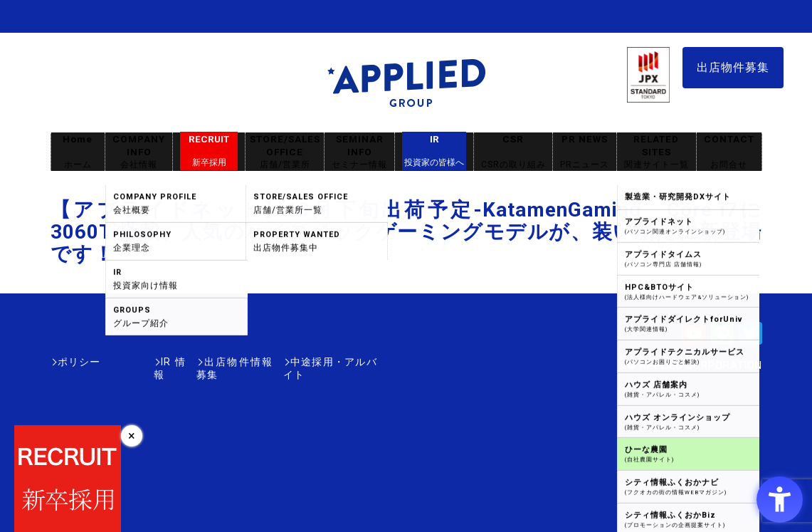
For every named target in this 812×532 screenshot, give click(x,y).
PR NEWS (585, 152)
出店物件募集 (733, 67)
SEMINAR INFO (359, 152)
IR (434, 151)
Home (78, 152)
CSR (513, 152)
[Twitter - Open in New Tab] (751, 338)
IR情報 (134, 362)
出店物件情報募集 (210, 362)
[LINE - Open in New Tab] (722, 338)
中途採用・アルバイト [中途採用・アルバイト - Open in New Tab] (324, 362)
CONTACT (729, 152)
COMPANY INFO (139, 152)
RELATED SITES (656, 152)
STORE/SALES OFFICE (285, 152)
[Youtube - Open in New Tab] (694, 338)
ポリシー (79, 362)
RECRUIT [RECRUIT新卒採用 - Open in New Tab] (209, 151)
